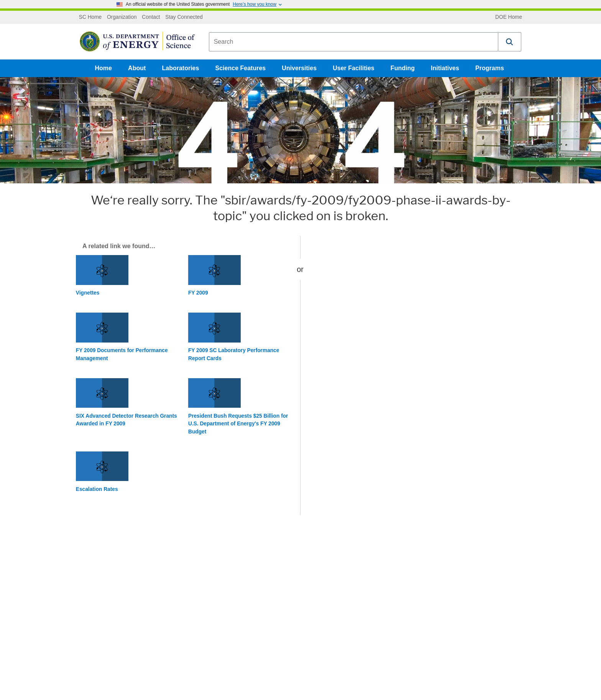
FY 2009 (198, 293)
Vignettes (88, 293)
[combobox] (354, 42)
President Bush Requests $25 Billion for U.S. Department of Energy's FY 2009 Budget (238, 424)
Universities (299, 68)
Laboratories (180, 68)
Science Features (241, 68)
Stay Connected (184, 17)
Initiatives (445, 68)
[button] (510, 42)
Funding (403, 68)
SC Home (90, 17)
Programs (490, 68)
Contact (151, 17)
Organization (122, 17)
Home (103, 68)
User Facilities (354, 68)
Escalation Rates (97, 489)
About (137, 68)
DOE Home (509, 17)
